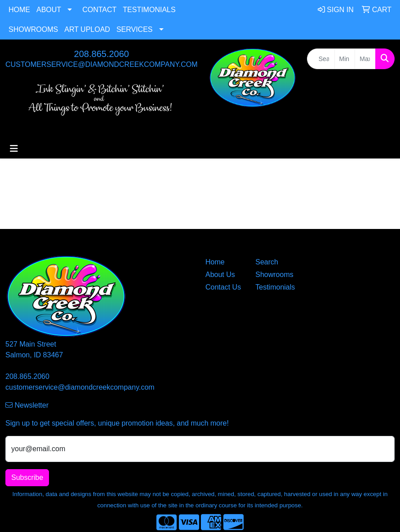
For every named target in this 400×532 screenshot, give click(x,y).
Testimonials (149, 10)
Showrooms (33, 29)
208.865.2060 (102, 54)
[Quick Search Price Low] (345, 59)
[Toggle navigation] (14, 149)
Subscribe (27, 477)
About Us (220, 275)
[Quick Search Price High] (365, 59)
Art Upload (87, 29)
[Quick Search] (321, 59)
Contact (99, 10)
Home (19, 10)
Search (267, 262)
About (49, 10)
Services (135, 29)
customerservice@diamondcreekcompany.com (102, 64)
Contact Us (223, 287)
